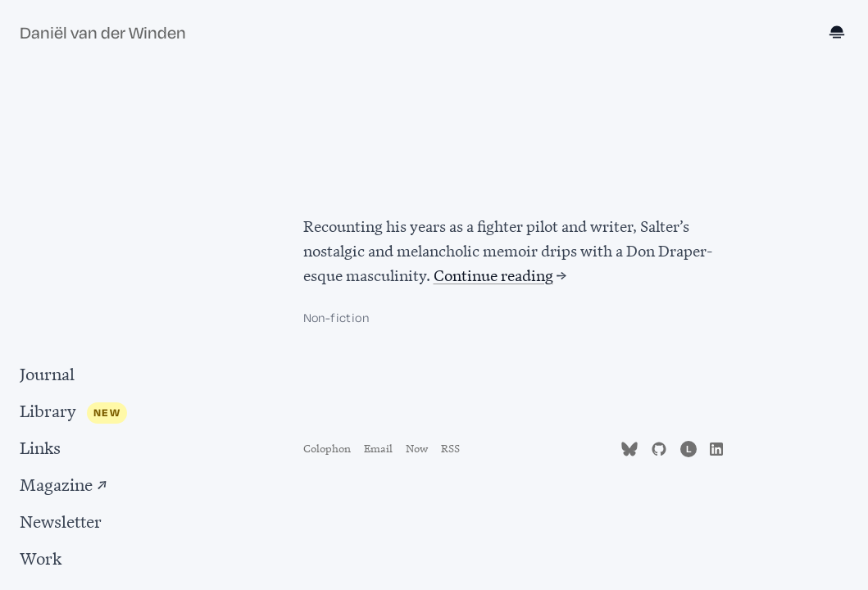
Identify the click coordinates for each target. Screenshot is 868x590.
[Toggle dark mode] (838, 34)
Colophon (327, 447)
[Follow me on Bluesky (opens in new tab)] (629, 447)
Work (41, 557)
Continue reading (493, 274)
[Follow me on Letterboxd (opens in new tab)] (688, 447)
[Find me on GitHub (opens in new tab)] (659, 447)
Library (48, 409)
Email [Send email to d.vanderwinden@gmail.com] (378, 447)
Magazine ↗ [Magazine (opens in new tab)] (64, 483)
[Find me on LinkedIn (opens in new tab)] (716, 447)
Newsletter (61, 520)
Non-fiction (336, 318)
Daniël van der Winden (103, 33)
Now (417, 447)
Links (40, 446)
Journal (47, 372)
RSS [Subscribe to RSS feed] (450, 447)
